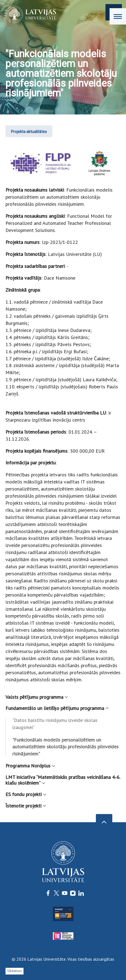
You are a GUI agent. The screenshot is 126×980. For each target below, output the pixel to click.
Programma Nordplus (30, 766)
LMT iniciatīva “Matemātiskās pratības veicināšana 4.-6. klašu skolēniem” (63, 780)
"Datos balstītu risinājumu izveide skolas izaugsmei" (55, 724)
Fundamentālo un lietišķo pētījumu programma (57, 708)
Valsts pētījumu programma (36, 697)
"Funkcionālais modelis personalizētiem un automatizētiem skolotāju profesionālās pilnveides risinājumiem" (65, 747)
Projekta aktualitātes (29, 132)
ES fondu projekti (26, 794)
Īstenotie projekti (25, 806)
